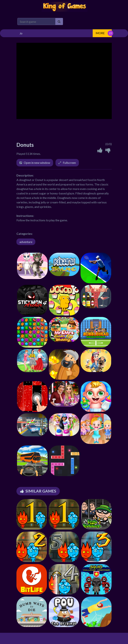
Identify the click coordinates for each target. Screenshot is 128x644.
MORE (100, 33)
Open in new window (37, 163)
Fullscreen (69, 163)
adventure (26, 242)
